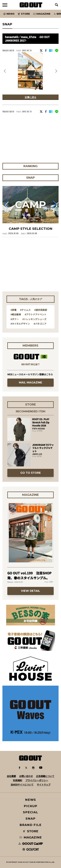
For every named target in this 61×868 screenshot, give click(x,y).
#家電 (14, 310)
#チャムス (25, 310)
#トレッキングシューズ (34, 319)
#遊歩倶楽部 (41, 310)
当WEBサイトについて (22, 785)
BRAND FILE (30, 825)
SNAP (30, 819)
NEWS (31, 800)
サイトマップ (44, 785)
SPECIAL (31, 812)
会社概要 (11, 776)
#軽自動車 (16, 314)
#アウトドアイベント (36, 314)
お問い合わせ (26, 776)
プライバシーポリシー (37, 780)
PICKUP (30, 806)
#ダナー (15, 319)
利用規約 (18, 780)
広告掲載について (45, 776)
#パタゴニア (40, 324)
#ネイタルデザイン (20, 324)
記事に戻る (31, 97)
